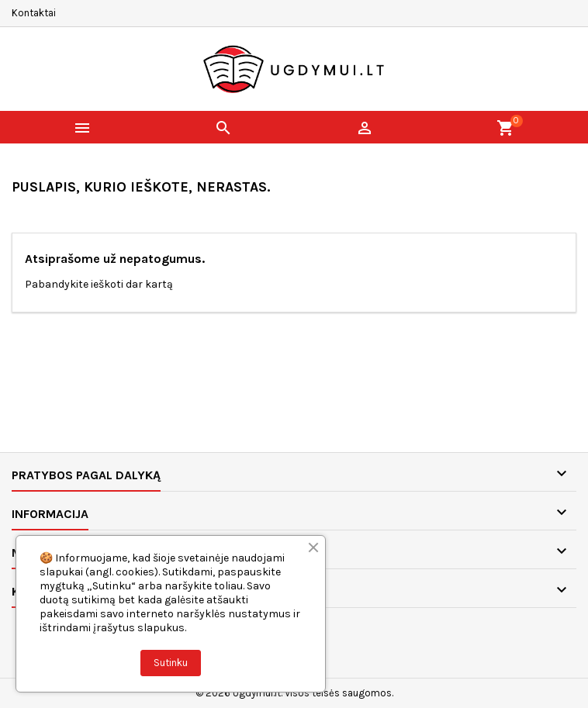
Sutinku (171, 663)
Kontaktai (34, 13)
